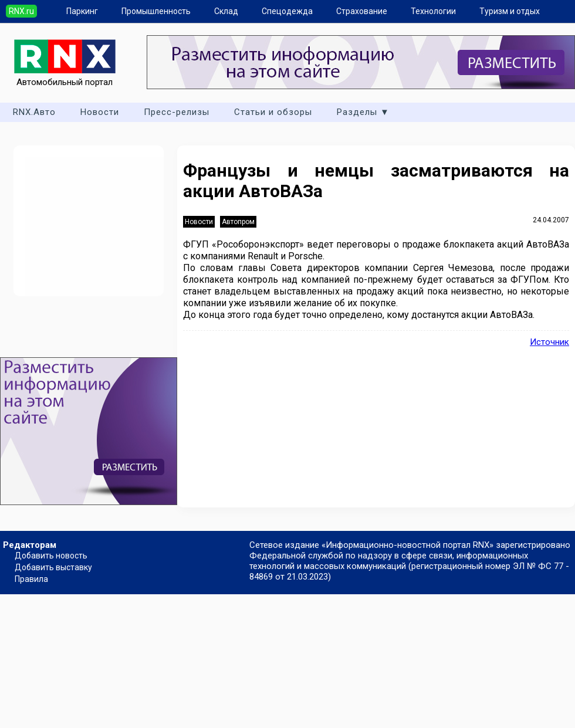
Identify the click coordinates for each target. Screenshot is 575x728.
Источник (549, 342)
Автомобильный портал (65, 77)
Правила (31, 579)
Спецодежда (287, 11)
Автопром (238, 222)
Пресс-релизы (177, 112)
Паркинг (82, 11)
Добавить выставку (53, 567)
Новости (100, 112)
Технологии (433, 11)
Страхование (362, 11)
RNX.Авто (34, 112)
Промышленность (156, 11)
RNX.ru (21, 11)
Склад (226, 11)
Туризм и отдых (510, 11)
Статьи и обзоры (273, 112)
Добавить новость (51, 556)
